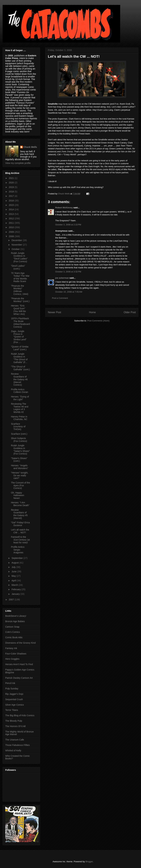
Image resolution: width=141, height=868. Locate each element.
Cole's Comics (13, 632)
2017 (12, 196)
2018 (12, 192)
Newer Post (55, 312)
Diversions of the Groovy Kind (20, 643)
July (14, 567)
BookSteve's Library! (16, 616)
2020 (12, 183)
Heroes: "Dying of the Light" (20, 398)
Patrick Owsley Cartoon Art (19, 678)
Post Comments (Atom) (98, 321)
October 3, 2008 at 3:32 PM (68, 272)
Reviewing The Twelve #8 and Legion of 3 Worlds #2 (20, 408)
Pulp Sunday (12, 689)
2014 (12, 209)
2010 (12, 227)
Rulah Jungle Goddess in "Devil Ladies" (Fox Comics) (19, 257)
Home (92, 312)
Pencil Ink (10, 683)
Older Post (130, 312)
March (15, 585)
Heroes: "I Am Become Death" (20, 504)
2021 (12, 178)
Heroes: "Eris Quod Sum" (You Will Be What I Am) (18, 310)
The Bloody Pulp (14, 721)
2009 (12, 232)
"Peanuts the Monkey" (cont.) (20, 300)
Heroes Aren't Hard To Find (19, 664)
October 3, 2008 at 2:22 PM (68, 225)
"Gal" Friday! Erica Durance (20, 524)
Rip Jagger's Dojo (14, 694)
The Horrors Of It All (15, 726)
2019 (12, 187)
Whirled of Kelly (13, 750)
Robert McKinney (64, 208)
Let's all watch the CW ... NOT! (20, 531)
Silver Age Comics (15, 705)
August (15, 563)
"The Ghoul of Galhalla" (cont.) (20, 368)
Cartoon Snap (12, 627)
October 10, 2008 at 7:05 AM (69, 292)
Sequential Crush (14, 699)
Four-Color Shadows (16, 654)
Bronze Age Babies (15, 621)
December (17, 240)
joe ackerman (62, 278)
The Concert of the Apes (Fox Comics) (20, 485)
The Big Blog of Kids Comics (20, 715)
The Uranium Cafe (15, 740)
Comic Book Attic (14, 637)
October (16, 249)
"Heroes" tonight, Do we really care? (20, 475)
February (16, 589)
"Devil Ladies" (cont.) (18, 267)
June (14, 572)
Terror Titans (12, 710)
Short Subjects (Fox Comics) (19, 440)
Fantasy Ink (11, 648)
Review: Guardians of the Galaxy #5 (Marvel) (19, 514)
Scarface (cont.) (19, 434)
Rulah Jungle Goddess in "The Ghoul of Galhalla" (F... (19, 358)
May (14, 576)
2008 (12, 236)
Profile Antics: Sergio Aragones (18, 550)
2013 (12, 214)
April (14, 581)
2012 (12, 218)
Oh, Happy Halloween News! (18, 495)
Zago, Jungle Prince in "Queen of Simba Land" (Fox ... (19, 337)
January (16, 594)
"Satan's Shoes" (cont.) (19, 460)
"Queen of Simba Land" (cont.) (20, 348)
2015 (12, 205)
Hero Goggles (12, 659)
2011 (12, 223)
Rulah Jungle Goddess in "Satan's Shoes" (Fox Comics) (20, 450)
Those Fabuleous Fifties (17, 745)
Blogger (89, 862)
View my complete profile (18, 163)
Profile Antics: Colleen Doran (20, 391)
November (17, 245)
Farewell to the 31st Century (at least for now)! (20, 540)
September (17, 558)
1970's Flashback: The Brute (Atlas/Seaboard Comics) (20, 323)
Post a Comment (60, 298)
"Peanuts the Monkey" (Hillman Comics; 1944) (20, 290)
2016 (12, 201)
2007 (12, 600)
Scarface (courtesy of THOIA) (18, 427)
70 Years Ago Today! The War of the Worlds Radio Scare (20, 277)
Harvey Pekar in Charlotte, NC (19, 418)
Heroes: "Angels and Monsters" (20, 467)
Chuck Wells (30, 147)
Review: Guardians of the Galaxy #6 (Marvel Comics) (19, 379)
